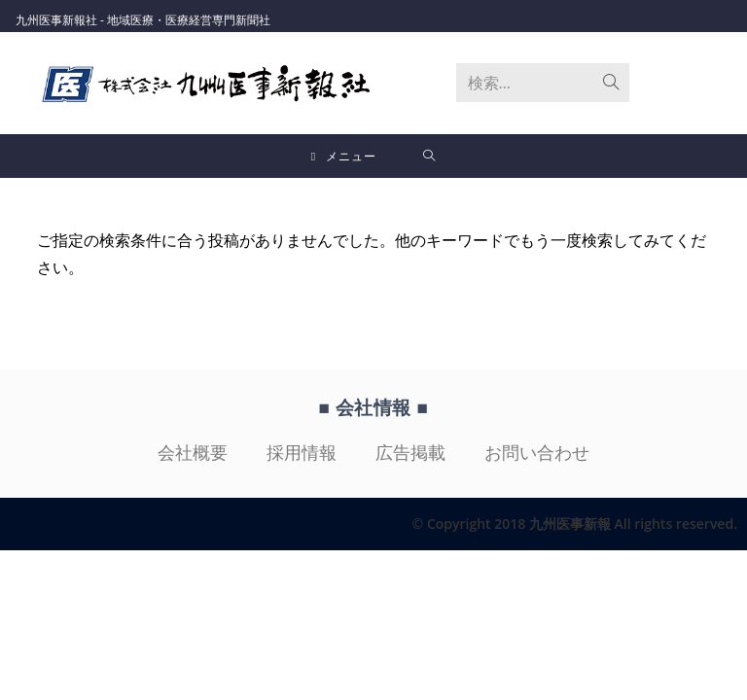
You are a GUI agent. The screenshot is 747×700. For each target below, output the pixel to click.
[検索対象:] (429, 156)
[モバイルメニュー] (344, 156)
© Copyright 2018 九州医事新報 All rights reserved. (575, 524)
